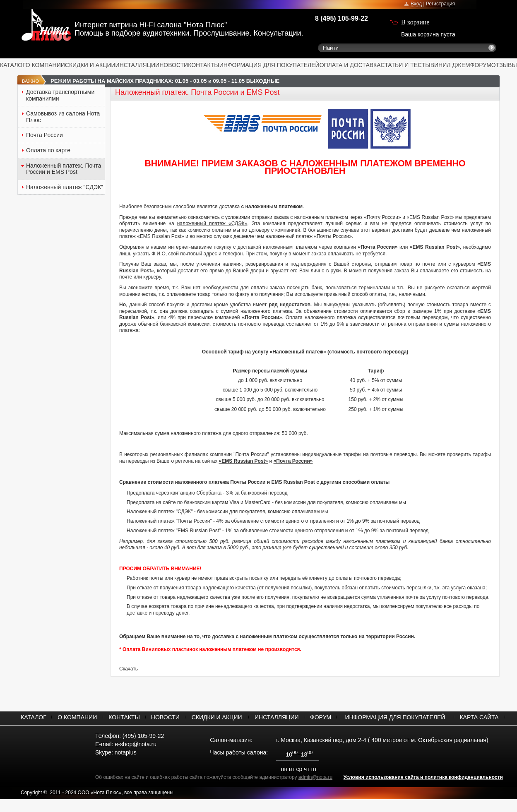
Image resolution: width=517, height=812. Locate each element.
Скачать (129, 669)
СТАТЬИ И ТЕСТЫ (406, 65)
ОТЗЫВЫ (504, 65)
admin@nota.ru (315, 777)
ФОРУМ (481, 65)
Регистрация (440, 4)
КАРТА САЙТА (479, 717)
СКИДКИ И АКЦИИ (90, 65)
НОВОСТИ (174, 65)
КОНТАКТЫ (204, 65)
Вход (416, 4)
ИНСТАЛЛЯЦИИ (138, 65)
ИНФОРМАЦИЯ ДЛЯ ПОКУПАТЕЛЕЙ (269, 65)
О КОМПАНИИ (45, 65)
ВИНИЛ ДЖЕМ (450, 65)
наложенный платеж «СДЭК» (212, 223)
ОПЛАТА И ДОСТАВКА (350, 65)
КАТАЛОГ (13, 65)
